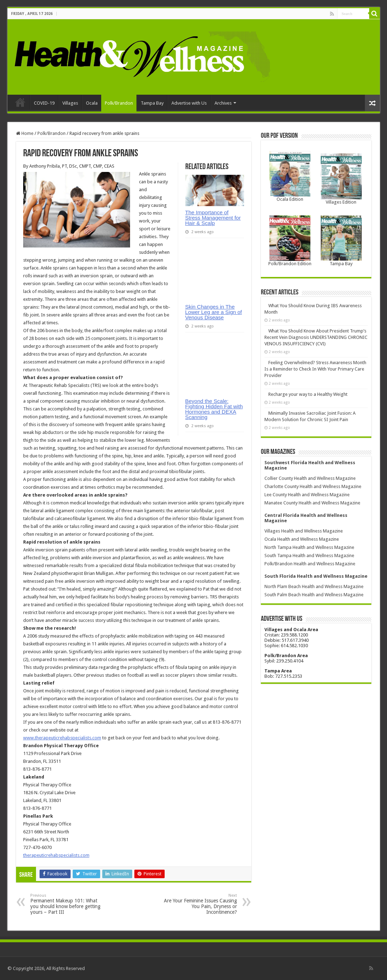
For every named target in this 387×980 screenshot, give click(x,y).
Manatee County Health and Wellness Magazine (312, 503)
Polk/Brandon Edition (290, 264)
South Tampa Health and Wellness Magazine (309, 555)
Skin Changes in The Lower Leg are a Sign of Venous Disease (214, 312)
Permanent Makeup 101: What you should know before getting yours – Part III (67, 904)
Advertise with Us (189, 103)
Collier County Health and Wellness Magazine (310, 478)
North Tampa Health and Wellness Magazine (309, 547)
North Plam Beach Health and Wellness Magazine (314, 586)
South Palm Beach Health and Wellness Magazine (314, 595)
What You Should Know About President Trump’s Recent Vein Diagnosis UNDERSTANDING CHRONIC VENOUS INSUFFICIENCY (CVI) (316, 337)
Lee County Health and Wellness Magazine (307, 495)
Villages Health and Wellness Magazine (304, 531)
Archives (223, 103)
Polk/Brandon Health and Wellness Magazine (310, 564)
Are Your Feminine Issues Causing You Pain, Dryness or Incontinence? (200, 904)
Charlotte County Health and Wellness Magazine (313, 486)
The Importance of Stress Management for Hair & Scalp (213, 218)
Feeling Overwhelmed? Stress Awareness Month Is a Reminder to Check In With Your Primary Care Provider (315, 369)
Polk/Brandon (119, 103)
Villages (70, 103)
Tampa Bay (152, 103)
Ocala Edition (290, 199)
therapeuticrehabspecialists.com (56, 855)
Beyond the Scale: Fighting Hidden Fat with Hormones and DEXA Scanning (214, 409)
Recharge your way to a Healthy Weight (308, 394)
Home (20, 102)
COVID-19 (44, 103)
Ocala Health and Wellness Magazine (302, 539)
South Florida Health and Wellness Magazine (316, 576)
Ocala (92, 103)
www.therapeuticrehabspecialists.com (62, 738)
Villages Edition (341, 202)
